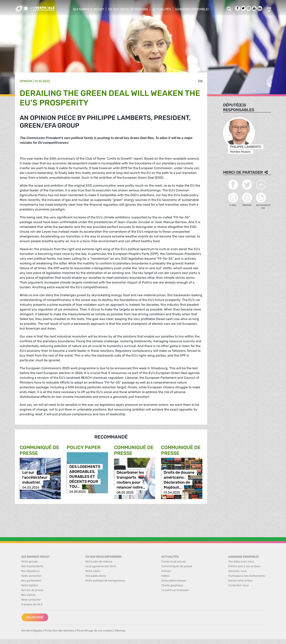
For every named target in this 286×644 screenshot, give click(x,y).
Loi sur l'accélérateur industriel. (35, 478)
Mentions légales (32, 631)
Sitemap (120, 631)
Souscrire (35, 617)
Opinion (26, 81)
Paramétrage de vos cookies (95, 631)
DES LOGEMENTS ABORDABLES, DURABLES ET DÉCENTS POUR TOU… (85, 477)
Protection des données (59, 631)
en (200, 81)
